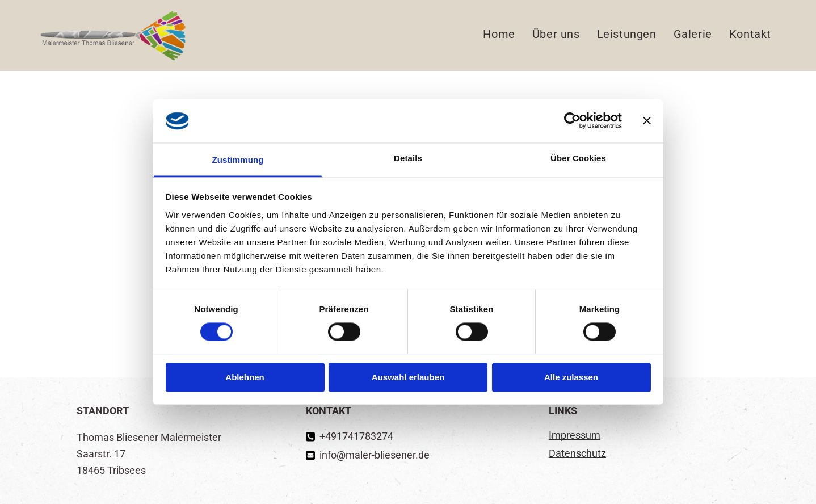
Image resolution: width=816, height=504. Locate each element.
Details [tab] (408, 158)
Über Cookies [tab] (578, 158)
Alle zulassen (571, 377)
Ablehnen (245, 377)
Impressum (575, 435)
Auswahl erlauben (408, 377)
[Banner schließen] (647, 121)
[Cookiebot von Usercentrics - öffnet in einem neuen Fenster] (572, 121)
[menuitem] (499, 35)
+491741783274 (356, 436)
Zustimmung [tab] (238, 160)
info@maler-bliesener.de (375, 455)
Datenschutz (577, 453)
